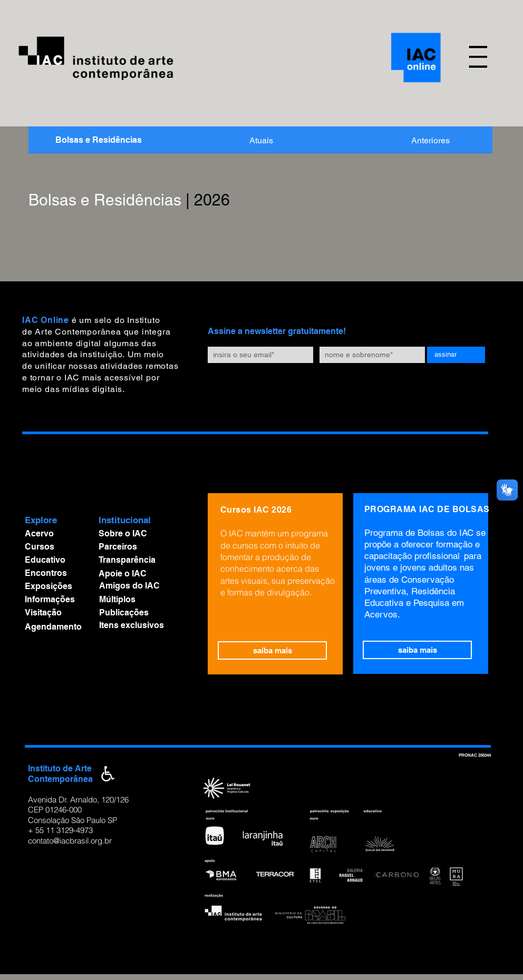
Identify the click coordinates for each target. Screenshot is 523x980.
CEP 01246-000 (55, 810)
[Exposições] (56, 586)
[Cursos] (56, 547)
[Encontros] (56, 573)
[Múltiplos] (142, 600)
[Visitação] (56, 613)
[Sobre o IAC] (142, 534)
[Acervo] (56, 534)
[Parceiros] (142, 547)
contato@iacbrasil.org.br (70, 841)
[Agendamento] (56, 627)
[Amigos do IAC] (142, 586)
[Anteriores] (430, 141)
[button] (477, 57)
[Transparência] (142, 560)
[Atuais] (261, 141)
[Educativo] (56, 560)
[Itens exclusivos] (148, 625)
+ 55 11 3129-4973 (60, 830)
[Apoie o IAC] (142, 574)
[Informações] (56, 600)
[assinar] (456, 355)
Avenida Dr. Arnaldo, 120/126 (78, 800)
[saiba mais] (272, 650)
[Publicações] (142, 613)
